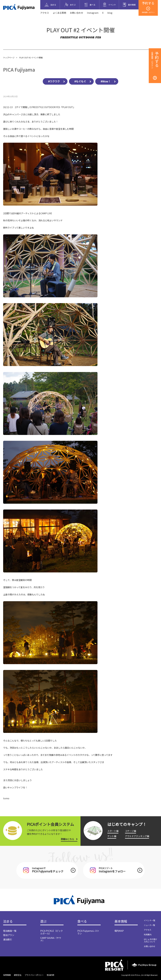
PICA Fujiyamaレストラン (88, 932)
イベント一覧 (150, 920)
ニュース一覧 (149, 925)
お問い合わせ (76, 13)
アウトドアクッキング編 (137, 836)
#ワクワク (54, 81)
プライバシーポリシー (34, 975)
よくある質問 (59, 13)
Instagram (93, 13)
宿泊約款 (50, 975)
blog (110, 13)
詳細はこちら (67, 839)
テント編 (112, 836)
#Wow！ (106, 81)
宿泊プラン (9, 935)
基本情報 (121, 921)
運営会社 (18, 975)
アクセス (45, 13)
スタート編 (113, 831)
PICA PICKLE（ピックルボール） (51, 932)
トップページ (9, 58)
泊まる (8, 921)
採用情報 (7, 975)
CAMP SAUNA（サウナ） (51, 939)
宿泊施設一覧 (10, 931)
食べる (82, 921)
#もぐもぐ (80, 81)
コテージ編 (130, 831)
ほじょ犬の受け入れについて (150, 940)
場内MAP (119, 931)
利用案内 (148, 935)
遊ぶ (43, 921)
